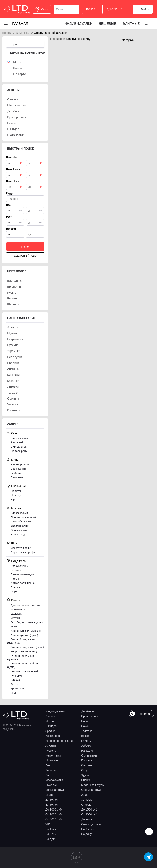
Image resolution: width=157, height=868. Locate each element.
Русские (51, 751)
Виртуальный (19, 447)
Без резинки (18, 469)
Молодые (52, 760)
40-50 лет (52, 805)
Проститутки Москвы (16, 33)
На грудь (16, 491)
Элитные (131, 24)
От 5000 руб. (54, 819)
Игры (14, 693)
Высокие (51, 785)
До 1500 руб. (90, 809)
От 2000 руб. (54, 814)
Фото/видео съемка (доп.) (27, 622)
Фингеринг (17, 676)
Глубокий (16, 473)
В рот (14, 499)
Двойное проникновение (26, 605)
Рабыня (16, 579)
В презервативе (21, 464)
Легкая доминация (22, 574)
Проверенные (90, 716)
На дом (50, 839)
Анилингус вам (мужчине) (27, 631)
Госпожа (16, 570)
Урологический (20, 526)
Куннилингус (19, 609)
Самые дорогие (92, 824)
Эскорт (15, 627)
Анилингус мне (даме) (24, 635)
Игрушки (16, 618)
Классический (19, 438)
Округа (86, 770)
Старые (86, 805)
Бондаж (16, 587)
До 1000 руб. (54, 809)
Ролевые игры (20, 566)
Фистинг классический (25, 671)
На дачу (86, 834)
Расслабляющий (21, 522)
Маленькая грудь (93, 785)
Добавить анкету (118, 9)
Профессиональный (23, 517)
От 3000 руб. (90, 814)
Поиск (85, 726)
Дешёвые (108, 24)
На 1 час (51, 829)
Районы (86, 741)
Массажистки (54, 780)
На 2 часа (88, 829)
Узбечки (86, 746)
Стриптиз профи (21, 548)
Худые (85, 775)
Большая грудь (55, 790)
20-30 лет (52, 800)
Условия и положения (60, 741)
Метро (50, 721)
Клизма (15, 680)
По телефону (19, 451)
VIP (48, 824)
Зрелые (50, 731)
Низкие (86, 780)
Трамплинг (17, 688)
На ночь (51, 834)
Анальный (17, 442)
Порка (15, 592)
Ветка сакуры (19, 534)
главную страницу (78, 39)
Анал (49, 765)
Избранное (53, 736)
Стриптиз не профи (23, 552)
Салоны (86, 765)
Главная (20, 24)
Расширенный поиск (25, 256)
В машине (17, 477)
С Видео (51, 726)
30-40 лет (87, 800)
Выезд (85, 736)
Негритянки (53, 755)
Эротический (19, 530)
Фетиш (15, 684)
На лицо (16, 495)
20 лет (85, 795)
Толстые (87, 731)
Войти (145, 9)
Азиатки (51, 746)
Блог (48, 775)
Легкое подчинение (23, 583)
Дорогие (87, 819)
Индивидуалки (78, 24)
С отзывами (89, 755)
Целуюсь (16, 614)
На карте (87, 751)
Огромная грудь (92, 790)
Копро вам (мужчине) (24, 651)
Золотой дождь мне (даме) (27, 647)
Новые (86, 721)
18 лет (50, 795)
